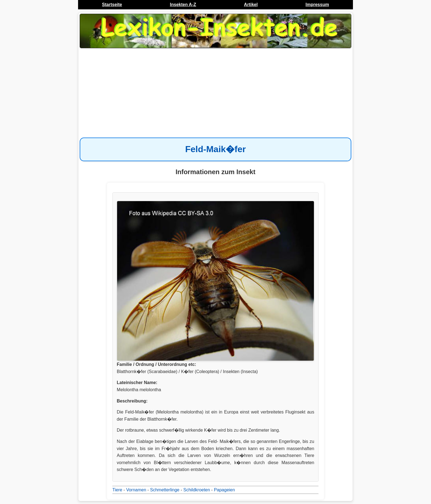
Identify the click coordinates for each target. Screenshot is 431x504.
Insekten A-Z (183, 5)
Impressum (317, 5)
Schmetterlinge (165, 490)
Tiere (117, 490)
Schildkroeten (197, 490)
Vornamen (136, 490)
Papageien (224, 490)
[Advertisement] (215, 94)
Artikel (251, 5)
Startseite (112, 5)
